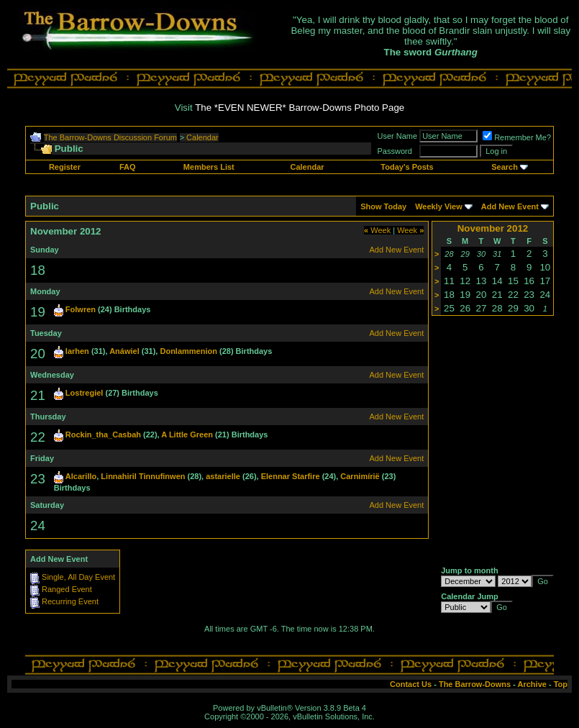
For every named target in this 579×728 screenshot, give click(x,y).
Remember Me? (517, 137)
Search (505, 167)
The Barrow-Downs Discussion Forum (110, 137)
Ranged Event (67, 589)
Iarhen (77, 351)
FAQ (128, 167)
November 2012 (493, 228)
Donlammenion (188, 351)
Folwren (81, 309)
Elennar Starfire (291, 476)
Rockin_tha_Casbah (103, 434)
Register (65, 167)
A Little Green (187, 434)
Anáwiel (124, 351)
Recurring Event (70, 601)
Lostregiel (85, 393)
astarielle (223, 476)
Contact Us (411, 684)
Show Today (383, 206)
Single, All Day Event (78, 577)
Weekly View (439, 206)
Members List (209, 167)
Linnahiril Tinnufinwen (143, 476)
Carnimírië (360, 476)
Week (377, 230)
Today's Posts (407, 167)
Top (561, 684)
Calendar (202, 137)
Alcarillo (81, 476)
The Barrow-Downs (475, 684)
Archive (532, 684)
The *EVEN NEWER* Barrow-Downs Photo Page (300, 108)
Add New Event (510, 206)
